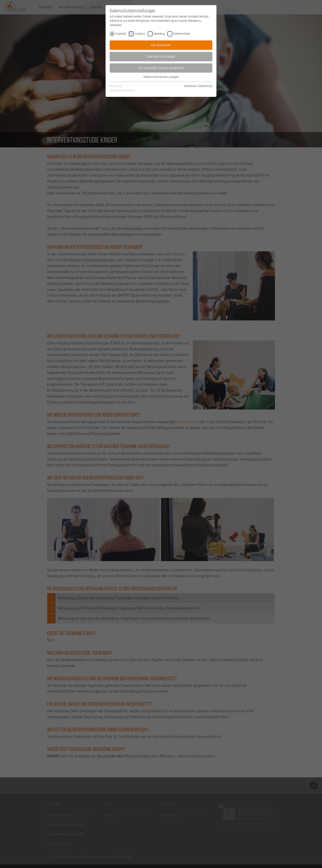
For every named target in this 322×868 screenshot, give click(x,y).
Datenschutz (205, 86)
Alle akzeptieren (161, 45)
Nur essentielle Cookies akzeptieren (161, 68)
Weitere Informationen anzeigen (161, 77)
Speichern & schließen (161, 57)
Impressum (190, 86)
